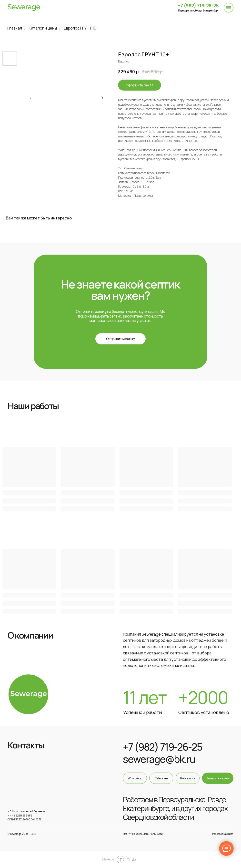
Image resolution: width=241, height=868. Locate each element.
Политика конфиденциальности (143, 834)
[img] (24, 7)
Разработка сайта (223, 834)
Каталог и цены (43, 28)
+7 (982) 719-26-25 (198, 5)
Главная (15, 28)
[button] (120, 339)
